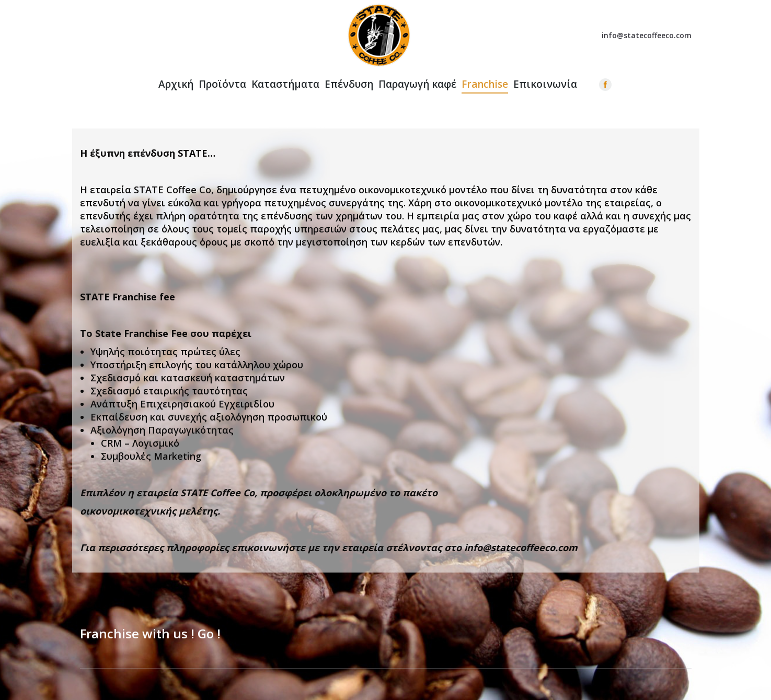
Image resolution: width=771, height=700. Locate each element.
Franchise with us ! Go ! (150, 634)
